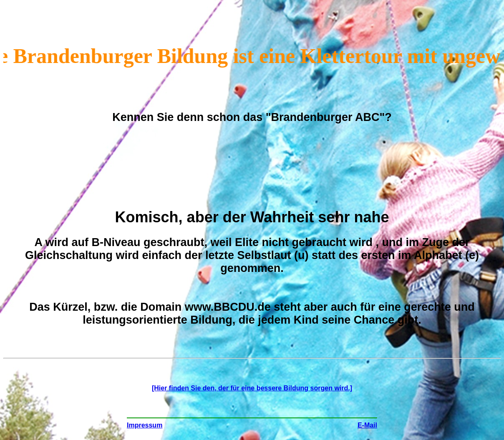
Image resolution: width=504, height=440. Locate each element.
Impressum (145, 425)
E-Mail (367, 425)
